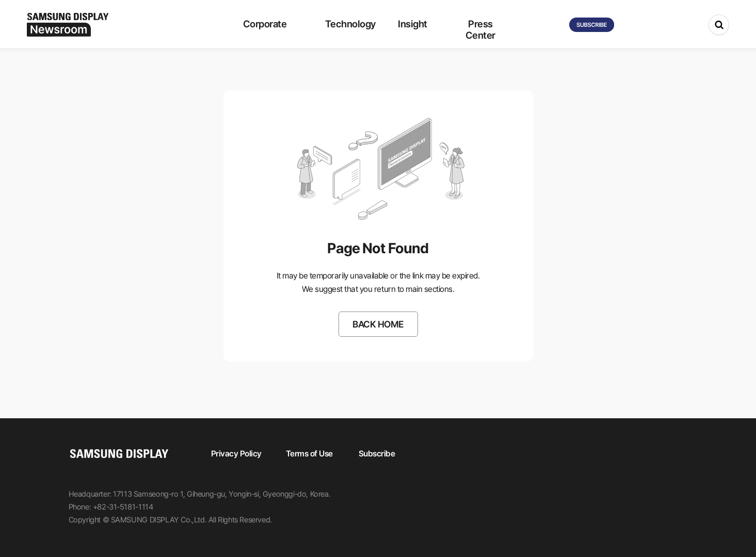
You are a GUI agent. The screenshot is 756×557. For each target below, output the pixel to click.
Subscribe (377, 454)
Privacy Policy (236, 454)
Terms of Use (309, 454)
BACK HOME (378, 324)
